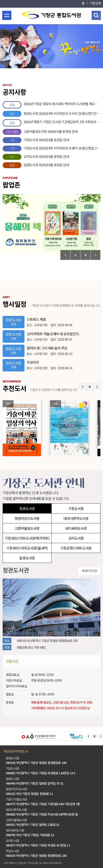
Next (95, 255)
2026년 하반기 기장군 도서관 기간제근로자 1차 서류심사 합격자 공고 (51, 123)
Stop (85, 255)
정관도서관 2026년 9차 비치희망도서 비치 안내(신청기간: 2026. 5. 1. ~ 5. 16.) (51, 114)
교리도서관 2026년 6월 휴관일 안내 (36, 157)
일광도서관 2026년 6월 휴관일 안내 (36, 165)
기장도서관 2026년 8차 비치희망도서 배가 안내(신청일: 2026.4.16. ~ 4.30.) (51, 149)
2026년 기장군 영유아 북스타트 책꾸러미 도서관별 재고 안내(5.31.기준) (51, 105)
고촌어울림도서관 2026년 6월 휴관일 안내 (40, 132)
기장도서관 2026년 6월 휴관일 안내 (36, 140)
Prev (65, 255)
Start (75, 255)
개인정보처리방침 (14, 751)
